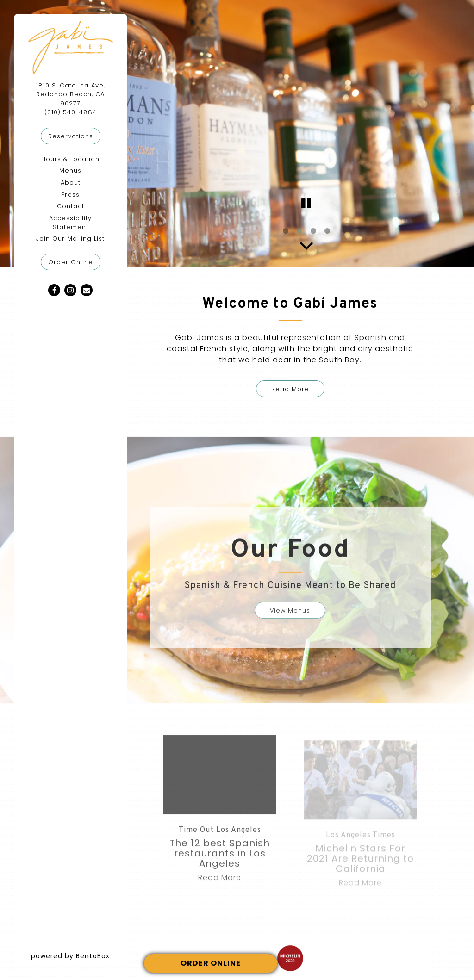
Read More (290, 389)
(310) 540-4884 (71, 112)
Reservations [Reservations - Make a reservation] (71, 136)
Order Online (74, 262)
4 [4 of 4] (327, 231)
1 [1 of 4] (286, 231)
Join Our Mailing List (70, 239)
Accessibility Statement (70, 223)
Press (70, 195)
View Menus (290, 616)
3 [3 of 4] (313, 231)
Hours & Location (70, 159)
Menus (70, 171)
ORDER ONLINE (211, 963)
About (71, 183)
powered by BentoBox (79, 956)
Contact (71, 206)
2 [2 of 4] (299, 231)
